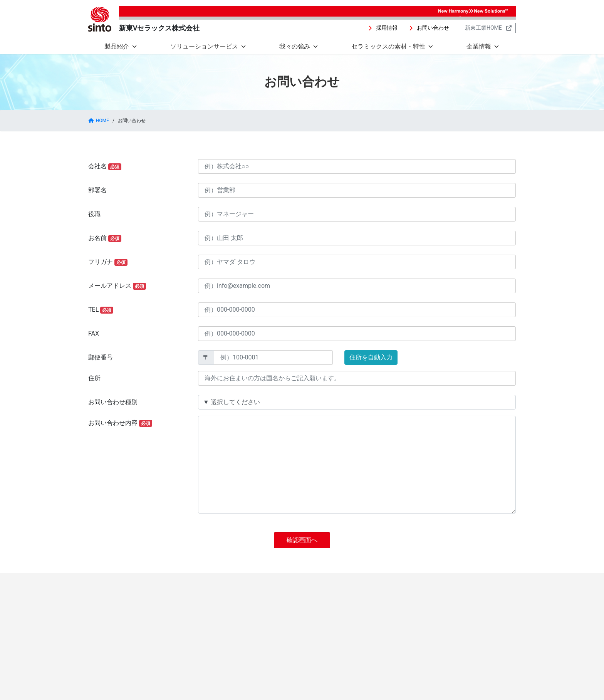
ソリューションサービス (208, 47)
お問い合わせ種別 (113, 402)
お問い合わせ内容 (120, 423)
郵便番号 (101, 357)
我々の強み (299, 47)
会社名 (105, 166)
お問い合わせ (380, 580)
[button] (383, 28)
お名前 (105, 238)
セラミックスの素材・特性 (393, 47)
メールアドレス (117, 286)
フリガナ (108, 262)
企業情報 (483, 47)
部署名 (97, 190)
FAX (94, 333)
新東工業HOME (424, 580)
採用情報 (342, 580)
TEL (101, 310)
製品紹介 (121, 47)
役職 (94, 214)
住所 (94, 378)
